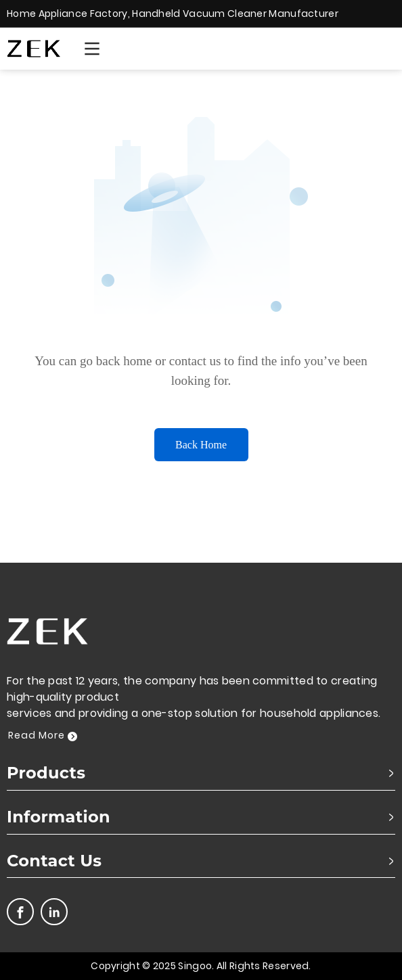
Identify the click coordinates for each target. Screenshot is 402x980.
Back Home (201, 445)
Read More (43, 735)
